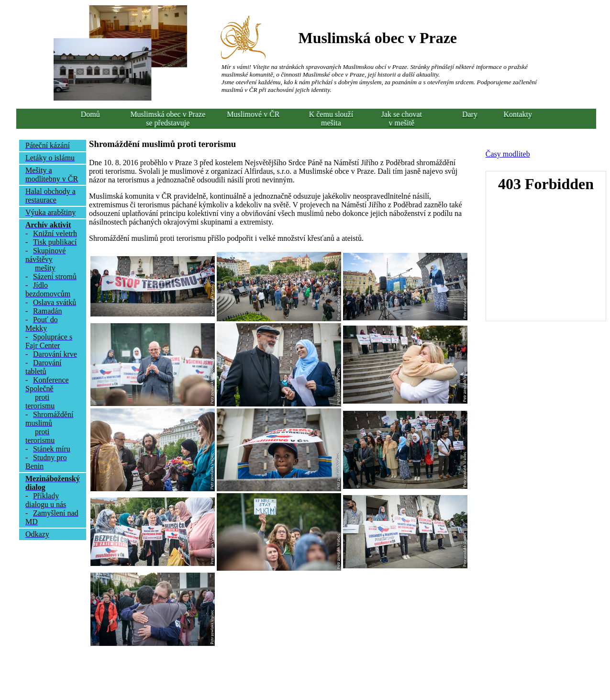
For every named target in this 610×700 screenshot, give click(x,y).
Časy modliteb (508, 154)
